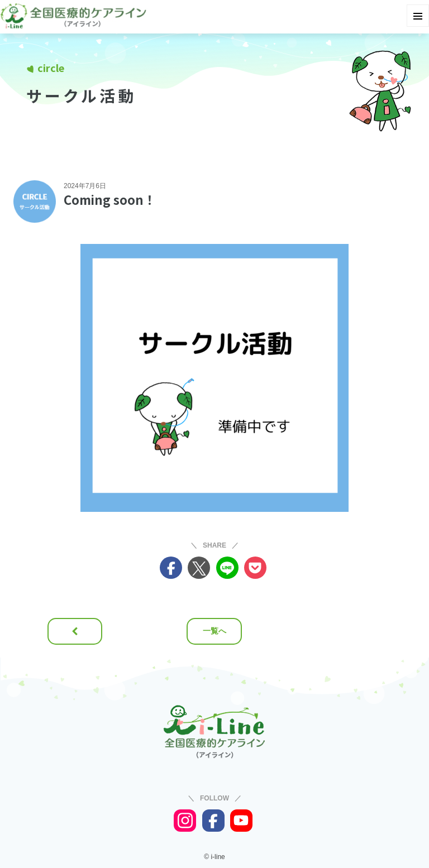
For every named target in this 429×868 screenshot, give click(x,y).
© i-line (214, 857)
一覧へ (214, 631)
